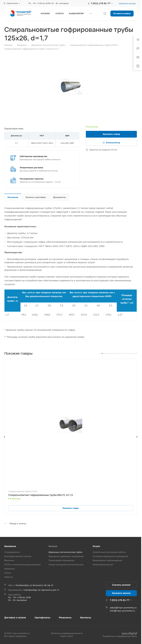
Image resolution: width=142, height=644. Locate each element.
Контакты (86, 618)
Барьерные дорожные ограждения (66, 556)
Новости (9, 577)
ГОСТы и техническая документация (23, 565)
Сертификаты (42, 618)
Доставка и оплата (15, 618)
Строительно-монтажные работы (109, 552)
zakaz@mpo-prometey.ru (123, 608)
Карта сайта (67, 636)
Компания (10, 546)
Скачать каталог (121, 585)
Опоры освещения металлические (66, 565)
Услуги (96, 546)
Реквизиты (10, 569)
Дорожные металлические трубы (65, 552)
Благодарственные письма (18, 556)
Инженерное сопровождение (107, 560)
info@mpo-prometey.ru (122, 611)
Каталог (53, 546)
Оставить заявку (122, 13)
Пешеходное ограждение (61, 560)
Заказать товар (111, 134)
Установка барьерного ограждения (110, 556)
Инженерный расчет (103, 565)
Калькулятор (113, 142)
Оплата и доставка (36, 197)
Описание (13, 197)
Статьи (8, 573)
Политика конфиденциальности (67, 633)
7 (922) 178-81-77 (101, 3)
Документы (59, 197)
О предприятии (12, 552)
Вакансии (9, 560)
